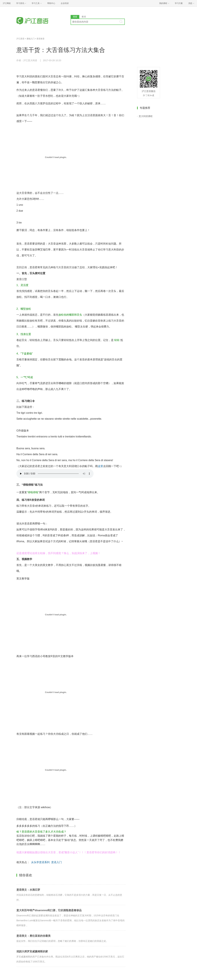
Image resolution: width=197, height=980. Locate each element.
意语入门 (56, 862)
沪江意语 (20, 39)
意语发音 (41, 39)
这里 (100, 466)
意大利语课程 (146, 116)
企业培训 (65, 3)
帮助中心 (51, 3)
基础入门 (31, 39)
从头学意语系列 (40, 862)
